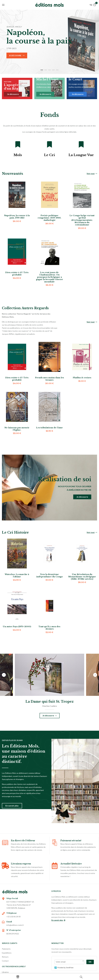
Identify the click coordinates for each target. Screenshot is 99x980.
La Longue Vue (81, 155)
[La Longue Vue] (81, 144)
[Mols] (18, 144)
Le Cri (49, 155)
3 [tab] (49, 70)
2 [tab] (46, 70)
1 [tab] (42, 70)
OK (90, 962)
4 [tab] (53, 70)
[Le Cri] (49, 144)
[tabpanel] (49, 42)
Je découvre (15, 55)
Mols (18, 155)
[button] (95, 5)
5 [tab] (57, 70)
